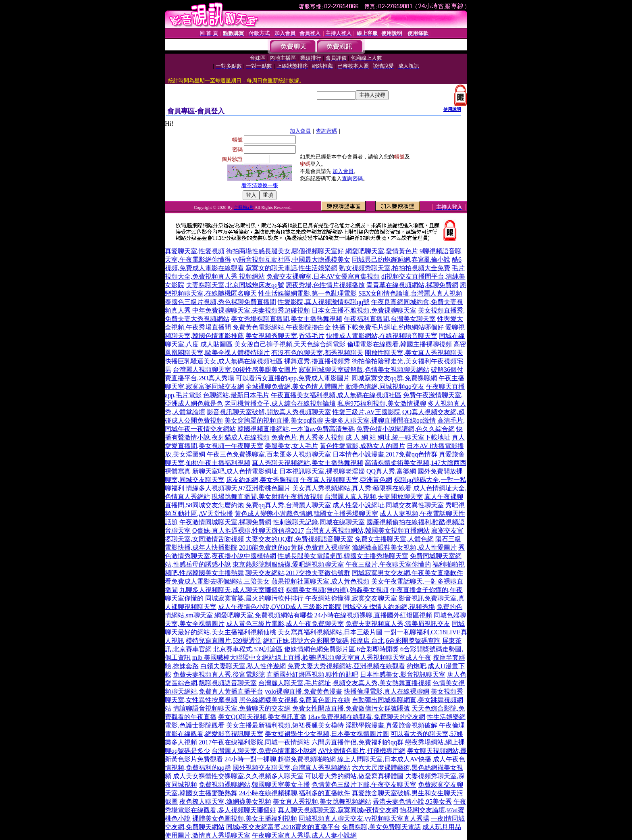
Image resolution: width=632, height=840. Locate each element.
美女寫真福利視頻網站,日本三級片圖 (330, 632)
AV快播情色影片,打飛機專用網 (362, 751)
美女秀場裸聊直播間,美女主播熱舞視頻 (287, 319)
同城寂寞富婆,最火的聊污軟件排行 (254, 598)
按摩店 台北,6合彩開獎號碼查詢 (395, 641)
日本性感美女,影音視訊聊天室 (403, 674)
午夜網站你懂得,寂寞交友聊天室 (351, 598)
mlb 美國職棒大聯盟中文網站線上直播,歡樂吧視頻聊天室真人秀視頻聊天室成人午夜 (312, 658)
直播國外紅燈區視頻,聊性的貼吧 (312, 674)
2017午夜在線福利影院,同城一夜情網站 (254, 742)
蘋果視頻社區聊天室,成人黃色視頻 (320, 581)
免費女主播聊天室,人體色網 (394, 539)
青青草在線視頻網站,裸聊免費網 (412, 285)
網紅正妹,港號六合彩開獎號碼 (306, 641)
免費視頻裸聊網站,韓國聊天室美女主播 (254, 785)
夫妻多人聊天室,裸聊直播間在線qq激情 (380, 420)
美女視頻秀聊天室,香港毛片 (285, 336)
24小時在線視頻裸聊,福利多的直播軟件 (295, 793)
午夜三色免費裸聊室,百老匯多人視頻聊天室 (269, 454)
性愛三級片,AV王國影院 (367, 412)
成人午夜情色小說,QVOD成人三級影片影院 (280, 607)
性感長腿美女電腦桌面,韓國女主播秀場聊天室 (343, 556)
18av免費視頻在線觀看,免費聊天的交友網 (367, 717)
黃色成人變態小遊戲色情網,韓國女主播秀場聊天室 (306, 514)
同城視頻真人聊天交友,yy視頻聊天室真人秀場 (364, 818)
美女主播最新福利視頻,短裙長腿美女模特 (285, 725)
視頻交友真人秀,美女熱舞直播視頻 (382, 683)
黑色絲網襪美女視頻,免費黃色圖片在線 (295, 700)
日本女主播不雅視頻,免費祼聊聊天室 (364, 310)
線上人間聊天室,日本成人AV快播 (384, 759)
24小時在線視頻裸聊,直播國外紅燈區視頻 (373, 615)
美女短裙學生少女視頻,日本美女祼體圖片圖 (327, 734)
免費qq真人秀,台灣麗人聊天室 (288, 505)
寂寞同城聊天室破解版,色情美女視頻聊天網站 (364, 370)
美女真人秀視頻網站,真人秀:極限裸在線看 (352, 488)
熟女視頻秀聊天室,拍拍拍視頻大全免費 (395, 268)
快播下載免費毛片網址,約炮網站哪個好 (388, 327)
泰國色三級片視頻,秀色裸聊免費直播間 (220, 302)
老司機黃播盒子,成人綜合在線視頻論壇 (280, 403)
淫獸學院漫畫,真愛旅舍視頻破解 (391, 725)
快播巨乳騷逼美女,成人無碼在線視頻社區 (224, 361)
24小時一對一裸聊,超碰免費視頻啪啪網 (280, 759)
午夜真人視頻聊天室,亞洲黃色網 (346, 480)
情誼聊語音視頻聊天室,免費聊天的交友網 (232, 708)
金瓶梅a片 (244, 207)
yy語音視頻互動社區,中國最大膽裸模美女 (291, 260)
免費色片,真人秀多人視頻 (308, 437)
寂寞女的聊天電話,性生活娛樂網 (291, 268)
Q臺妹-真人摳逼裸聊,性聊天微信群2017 (248, 530)
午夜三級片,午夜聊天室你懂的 (388, 564)
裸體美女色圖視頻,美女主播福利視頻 (245, 818)
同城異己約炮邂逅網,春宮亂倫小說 (401, 260)
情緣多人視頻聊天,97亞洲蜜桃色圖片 (238, 488)
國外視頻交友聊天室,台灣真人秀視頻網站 (291, 768)
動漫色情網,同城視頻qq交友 (385, 387)
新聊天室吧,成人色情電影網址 (235, 471)
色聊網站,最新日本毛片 (236, 395)
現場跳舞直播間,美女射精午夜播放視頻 (267, 497)
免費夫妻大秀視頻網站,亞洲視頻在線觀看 (346, 666)
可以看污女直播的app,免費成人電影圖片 (293, 378)
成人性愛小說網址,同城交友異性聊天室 (388, 505)
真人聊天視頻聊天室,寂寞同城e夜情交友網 (338, 810)
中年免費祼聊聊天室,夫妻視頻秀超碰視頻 (251, 310)
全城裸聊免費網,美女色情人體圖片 (295, 387)
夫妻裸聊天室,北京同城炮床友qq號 (235, 285)
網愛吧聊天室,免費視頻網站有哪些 (264, 615)
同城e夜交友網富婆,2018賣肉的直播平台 (283, 827)
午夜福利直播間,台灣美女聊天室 (390, 319)
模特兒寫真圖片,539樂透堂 (224, 641)
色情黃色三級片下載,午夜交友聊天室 (364, 785)
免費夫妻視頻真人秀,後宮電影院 (219, 674)
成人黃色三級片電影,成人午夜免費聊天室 (285, 624)
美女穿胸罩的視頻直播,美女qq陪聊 (274, 420)
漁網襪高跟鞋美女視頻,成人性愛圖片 (404, 547)
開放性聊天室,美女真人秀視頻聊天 (414, 353)
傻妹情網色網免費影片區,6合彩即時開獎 (341, 649)
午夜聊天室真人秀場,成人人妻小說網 (304, 835)
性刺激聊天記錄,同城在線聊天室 (319, 522)
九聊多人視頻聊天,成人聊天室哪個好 (232, 590)
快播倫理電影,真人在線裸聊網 (387, 691)
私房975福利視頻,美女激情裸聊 (382, 403)
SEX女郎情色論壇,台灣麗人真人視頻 (410, 293)
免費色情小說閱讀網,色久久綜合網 (405, 429)
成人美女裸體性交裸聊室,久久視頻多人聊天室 (238, 776)
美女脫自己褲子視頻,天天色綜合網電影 (290, 344)
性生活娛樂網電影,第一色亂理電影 (308, 293)
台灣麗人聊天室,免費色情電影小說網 (264, 751)
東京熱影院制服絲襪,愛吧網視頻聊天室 (288, 564)
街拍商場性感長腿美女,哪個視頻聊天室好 (285, 251)
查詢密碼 (326, 131)
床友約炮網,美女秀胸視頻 (262, 480)
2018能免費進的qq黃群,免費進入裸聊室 (295, 547)
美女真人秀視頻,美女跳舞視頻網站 (322, 801)
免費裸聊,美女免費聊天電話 (381, 827)
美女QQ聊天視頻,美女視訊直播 (262, 717)
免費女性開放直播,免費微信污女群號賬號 (351, 708)
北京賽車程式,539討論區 (248, 649)
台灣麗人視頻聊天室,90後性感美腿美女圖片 (235, 370)
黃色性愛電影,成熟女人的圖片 (362, 446)
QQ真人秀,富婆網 (391, 471)
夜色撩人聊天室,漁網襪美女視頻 (225, 801)
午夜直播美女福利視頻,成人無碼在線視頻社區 (336, 395)
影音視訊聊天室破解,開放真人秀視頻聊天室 (269, 412)
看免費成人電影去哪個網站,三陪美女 (217, 581)
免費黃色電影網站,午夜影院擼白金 (282, 327)
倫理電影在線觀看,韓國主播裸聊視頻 (399, 344)
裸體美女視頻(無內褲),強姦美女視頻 (337, 590)
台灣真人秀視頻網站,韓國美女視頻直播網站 (368, 530)
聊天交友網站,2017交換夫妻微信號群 (298, 573)
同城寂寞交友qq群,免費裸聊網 (394, 378)
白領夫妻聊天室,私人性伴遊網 (243, 666)
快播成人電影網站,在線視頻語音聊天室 (382, 336)
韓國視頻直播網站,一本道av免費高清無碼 (296, 429)
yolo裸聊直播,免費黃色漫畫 (304, 691)
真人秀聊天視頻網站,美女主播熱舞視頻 (308, 463)
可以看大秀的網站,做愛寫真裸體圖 (354, 776)
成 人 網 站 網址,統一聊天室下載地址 (398, 437)
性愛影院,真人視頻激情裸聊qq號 (324, 302)
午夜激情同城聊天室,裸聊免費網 (225, 522)
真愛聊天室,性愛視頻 (195, 251)
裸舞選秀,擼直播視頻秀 (317, 361)
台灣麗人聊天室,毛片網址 (295, 683)
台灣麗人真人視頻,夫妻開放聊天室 (374, 497)
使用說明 (452, 109)
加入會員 (300, 131)
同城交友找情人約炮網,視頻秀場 (389, 607)
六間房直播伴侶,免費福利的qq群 (358, 742)
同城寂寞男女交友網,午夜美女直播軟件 (407, 573)
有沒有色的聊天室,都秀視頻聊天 (317, 353)
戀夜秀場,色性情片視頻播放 (325, 285)
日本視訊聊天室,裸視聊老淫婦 (322, 471)
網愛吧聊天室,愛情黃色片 (382, 251)
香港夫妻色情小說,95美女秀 (412, 801)
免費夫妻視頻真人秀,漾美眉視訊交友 (398, 624)
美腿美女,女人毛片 (291, 446)
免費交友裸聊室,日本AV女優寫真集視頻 (323, 276)
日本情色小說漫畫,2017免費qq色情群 (385, 454)
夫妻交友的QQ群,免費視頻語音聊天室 (299, 539)
